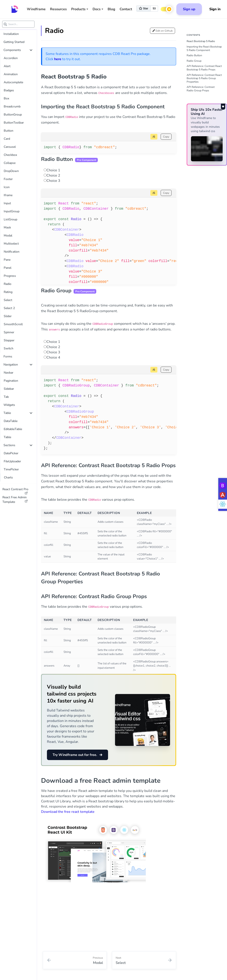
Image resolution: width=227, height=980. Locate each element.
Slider (8, 316)
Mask (7, 227)
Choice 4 (53, 357)
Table (18, 413)
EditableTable (13, 429)
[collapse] (31, 50)
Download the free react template (68, 812)
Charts (8, 477)
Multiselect (11, 244)
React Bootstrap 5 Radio (201, 41)
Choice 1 (53, 170)
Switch (9, 348)
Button (9, 131)
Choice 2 (53, 175)
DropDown (11, 171)
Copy (166, 137)
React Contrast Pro (15, 490)
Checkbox (10, 155)
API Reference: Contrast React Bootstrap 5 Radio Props (204, 68)
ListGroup (10, 219)
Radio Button (194, 55)
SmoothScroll (13, 324)
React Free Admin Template (15, 500)
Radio (8, 284)
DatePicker (11, 453)
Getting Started (14, 42)
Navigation (18, 365)
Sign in (215, 9)
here (58, 59)
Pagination (11, 381)
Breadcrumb (12, 106)
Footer (8, 179)
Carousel (10, 147)
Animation (11, 74)
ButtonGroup (13, 115)
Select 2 (9, 308)
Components (18, 50)
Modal (8, 236)
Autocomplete (13, 82)
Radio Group (194, 61)
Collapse (10, 163)
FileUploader (12, 461)
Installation (11, 34)
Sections (18, 445)
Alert (7, 66)
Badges (9, 90)
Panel (8, 268)
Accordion (11, 58)
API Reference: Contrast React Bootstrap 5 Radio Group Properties (204, 78)
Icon (7, 187)
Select (8, 300)
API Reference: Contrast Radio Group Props (201, 89)
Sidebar (9, 389)
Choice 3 (53, 181)
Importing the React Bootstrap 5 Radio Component (204, 48)
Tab (6, 397)
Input (7, 203)
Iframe (8, 195)
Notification (12, 252)
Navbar (9, 373)
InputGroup (12, 211)
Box (6, 98)
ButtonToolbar (14, 123)
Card (7, 139)
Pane (7, 260)
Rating (8, 292)
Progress (10, 276)
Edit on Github (163, 31)
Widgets (9, 405)
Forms (8, 356)
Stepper (9, 340)
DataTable (11, 421)
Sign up (189, 9)
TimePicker (11, 469)
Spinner (9, 332)
